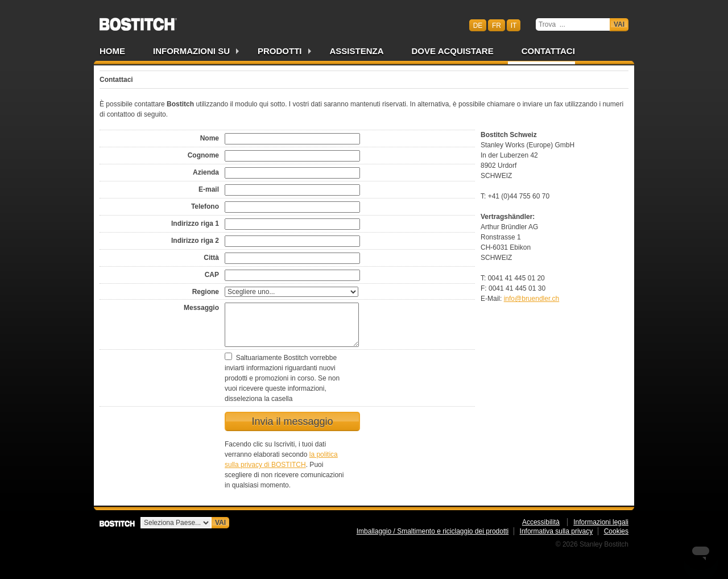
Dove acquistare (453, 51)
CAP (212, 275)
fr (497, 25)
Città (211, 258)
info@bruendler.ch (532, 299)
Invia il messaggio (292, 421)
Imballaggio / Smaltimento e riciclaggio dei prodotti (433, 531)
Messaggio (201, 308)
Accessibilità (541, 522)
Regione (206, 292)
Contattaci (548, 51)
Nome (210, 138)
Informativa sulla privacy (557, 531)
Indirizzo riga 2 (195, 241)
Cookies (616, 531)
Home (112, 51)
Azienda (206, 172)
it (514, 25)
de (478, 25)
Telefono (205, 206)
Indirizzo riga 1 (195, 224)
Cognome (203, 155)
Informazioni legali (601, 522)
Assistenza (357, 51)
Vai (619, 24)
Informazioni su (191, 51)
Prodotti (280, 51)
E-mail (209, 189)
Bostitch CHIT (138, 20)
